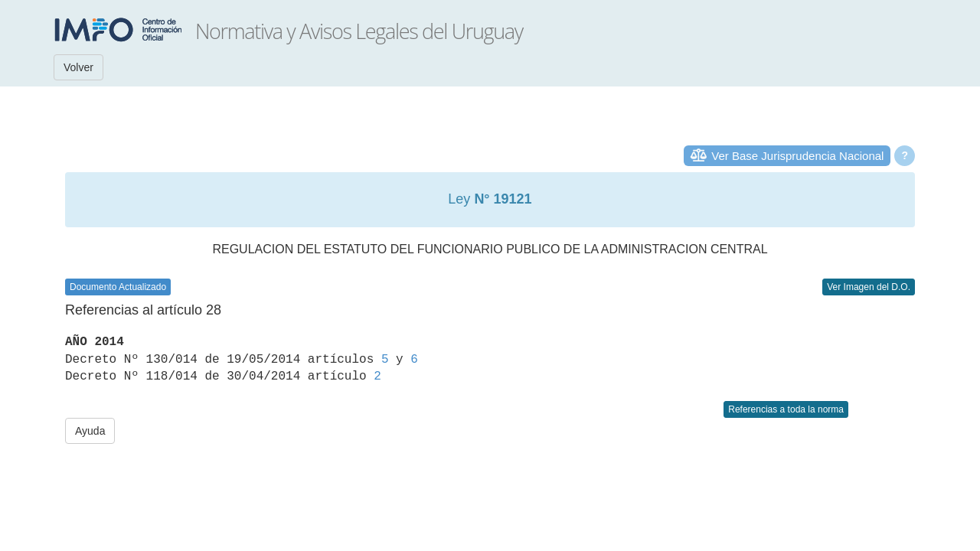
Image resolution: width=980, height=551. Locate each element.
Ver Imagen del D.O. (869, 287)
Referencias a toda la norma (786, 409)
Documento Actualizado (118, 287)
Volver (78, 67)
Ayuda (90, 431)
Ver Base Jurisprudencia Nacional (797, 156)
